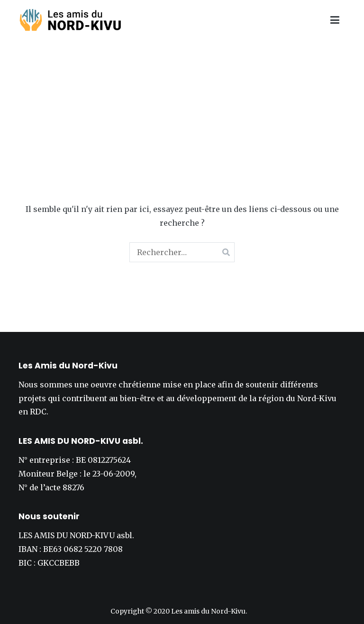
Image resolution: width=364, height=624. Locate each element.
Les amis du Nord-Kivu (208, 611)
